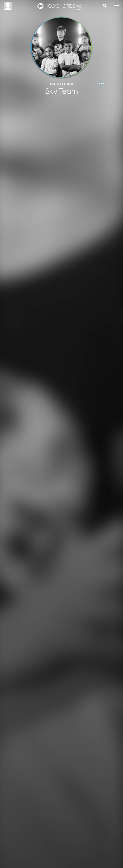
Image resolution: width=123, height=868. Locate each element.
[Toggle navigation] (117, 6)
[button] (101, 83)
